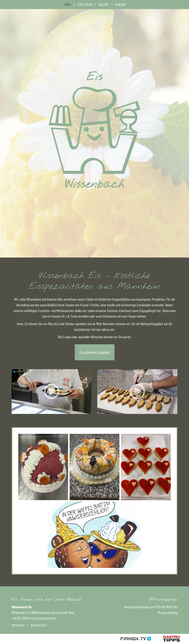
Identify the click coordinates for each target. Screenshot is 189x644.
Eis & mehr (85, 4)
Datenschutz (39, 625)
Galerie (104, 4)
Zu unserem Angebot (95, 352)
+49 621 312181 (20, 618)
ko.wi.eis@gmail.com (43, 618)
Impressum (18, 625)
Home (68, 4)
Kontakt (121, 4)
